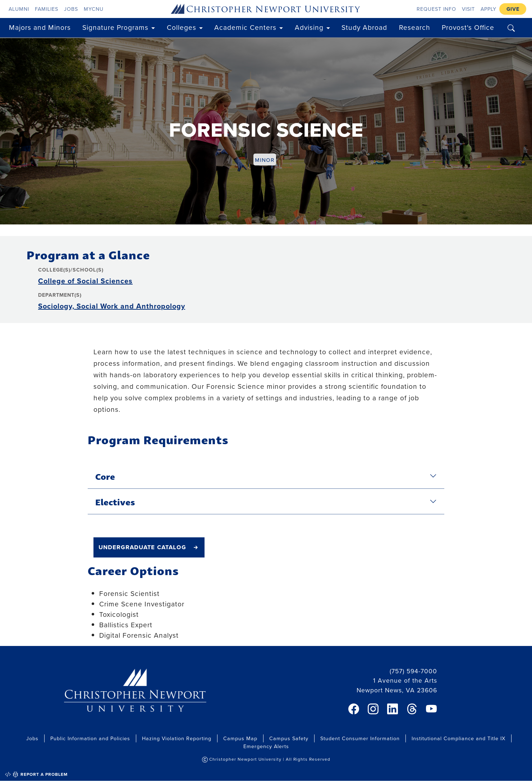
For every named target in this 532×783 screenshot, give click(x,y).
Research (415, 27)
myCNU (94, 9)
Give (513, 9)
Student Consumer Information (360, 738)
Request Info (436, 9)
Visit (468, 9)
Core (105, 476)
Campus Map (240, 738)
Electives (115, 501)
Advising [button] (309, 27)
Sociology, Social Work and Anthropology (112, 306)
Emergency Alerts (266, 746)
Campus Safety (289, 738)
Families (47, 9)
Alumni (19, 9)
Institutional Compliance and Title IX (458, 738)
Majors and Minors (40, 27)
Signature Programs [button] (115, 27)
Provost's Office (468, 27)
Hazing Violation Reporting (177, 738)
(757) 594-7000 (413, 671)
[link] (354, 709)
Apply (489, 9)
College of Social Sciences (85, 281)
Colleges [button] (182, 27)
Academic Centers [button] (245, 27)
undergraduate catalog (142, 547)
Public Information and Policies (90, 738)
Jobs (71, 9)
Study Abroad (364, 27)
